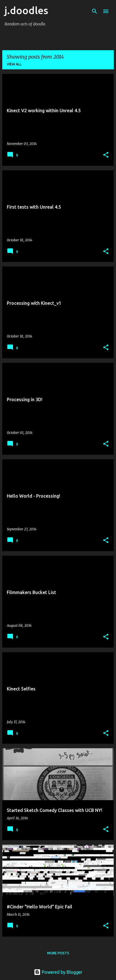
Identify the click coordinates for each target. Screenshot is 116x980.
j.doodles (26, 10)
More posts (58, 953)
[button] (106, 155)
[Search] (95, 11)
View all (14, 64)
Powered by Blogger (58, 972)
